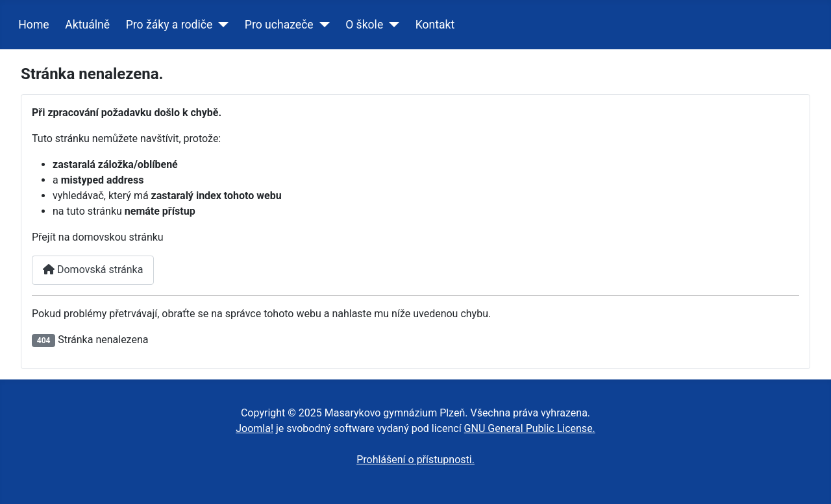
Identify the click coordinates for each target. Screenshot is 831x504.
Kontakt (435, 25)
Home (33, 25)
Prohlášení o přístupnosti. (415, 460)
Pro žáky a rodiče (169, 25)
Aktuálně (87, 25)
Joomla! (254, 428)
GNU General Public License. (530, 428)
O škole (364, 25)
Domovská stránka (93, 270)
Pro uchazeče (279, 25)
